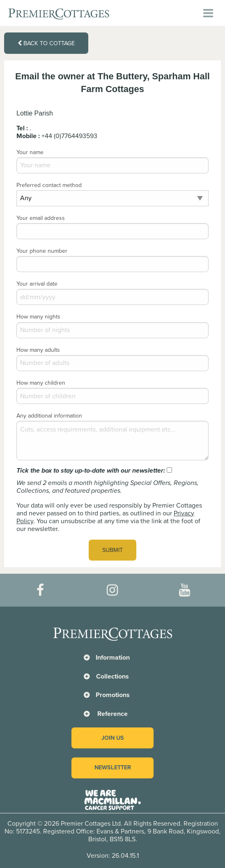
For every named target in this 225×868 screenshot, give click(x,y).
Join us (113, 738)
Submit (112, 550)
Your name (30, 152)
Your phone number (42, 251)
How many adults (38, 350)
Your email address (41, 218)
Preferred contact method (49, 185)
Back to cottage (46, 43)
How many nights (38, 317)
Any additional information (49, 416)
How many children (41, 383)
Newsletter (113, 768)
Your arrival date (37, 284)
